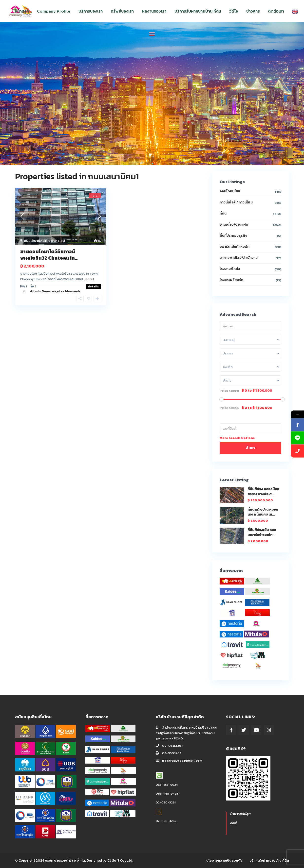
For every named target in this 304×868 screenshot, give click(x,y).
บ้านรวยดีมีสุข (240, 814)
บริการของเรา (91, 11)
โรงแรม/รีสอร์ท (231, 280)
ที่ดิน (223, 213)
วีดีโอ (234, 11)
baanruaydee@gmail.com (182, 760)
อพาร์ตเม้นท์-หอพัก (235, 247)
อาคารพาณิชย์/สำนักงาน (239, 258)
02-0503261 (172, 746)
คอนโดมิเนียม (230, 191)
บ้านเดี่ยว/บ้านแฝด (234, 225)
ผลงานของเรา (154, 11)
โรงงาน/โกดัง (230, 269)
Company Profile (54, 11)
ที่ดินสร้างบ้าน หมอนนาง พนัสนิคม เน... (263, 512)
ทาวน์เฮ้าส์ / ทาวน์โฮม (236, 202)
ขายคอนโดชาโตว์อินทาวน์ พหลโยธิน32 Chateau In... (49, 255)
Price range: (229, 391)
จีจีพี (233, 823)
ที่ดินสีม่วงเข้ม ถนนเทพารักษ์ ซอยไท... (262, 532)
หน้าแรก (22, 11)
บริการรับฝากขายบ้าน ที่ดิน (198, 11)
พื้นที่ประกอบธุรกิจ (233, 236)
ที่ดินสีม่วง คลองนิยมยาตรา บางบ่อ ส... (263, 492)
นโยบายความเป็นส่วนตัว (224, 860)
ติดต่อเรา (276, 11)
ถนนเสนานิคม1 (35, 241)
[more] (89, 279)
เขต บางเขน (56, 241)
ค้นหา (250, 448)
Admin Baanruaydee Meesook (55, 291)
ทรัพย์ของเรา (122, 11)
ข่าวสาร (253, 11)
